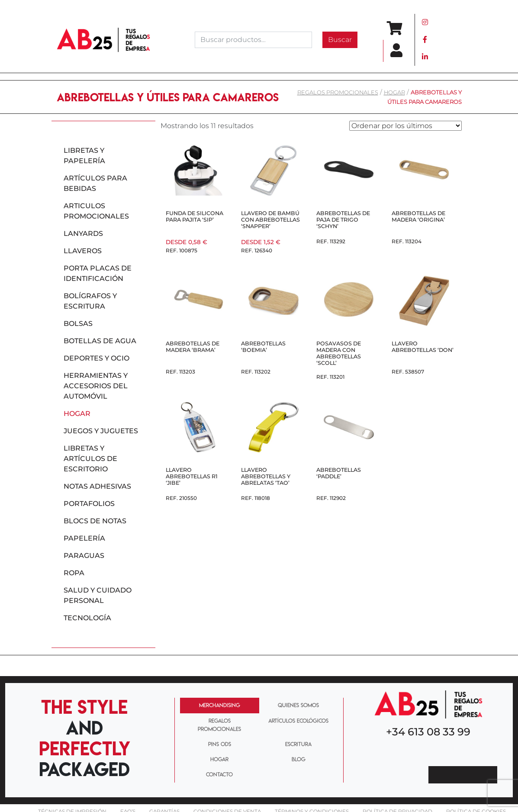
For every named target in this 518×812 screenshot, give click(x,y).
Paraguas (84, 556)
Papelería (84, 538)
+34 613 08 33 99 (428, 732)
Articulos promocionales (96, 211)
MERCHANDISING (220, 705)
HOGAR (219, 759)
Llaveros (83, 251)
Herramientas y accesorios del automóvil (96, 386)
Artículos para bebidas (95, 183)
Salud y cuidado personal (98, 595)
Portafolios (89, 504)
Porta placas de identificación (98, 273)
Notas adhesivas (97, 486)
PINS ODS (220, 744)
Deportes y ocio (97, 358)
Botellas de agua (100, 341)
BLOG (299, 759)
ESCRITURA (298, 744)
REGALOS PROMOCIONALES (338, 92)
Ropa (74, 573)
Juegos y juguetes (101, 431)
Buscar (340, 40)
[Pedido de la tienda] (405, 126)
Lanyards (83, 234)
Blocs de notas (95, 521)
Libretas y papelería (84, 156)
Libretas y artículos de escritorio (90, 459)
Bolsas (78, 324)
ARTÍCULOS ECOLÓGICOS (298, 721)
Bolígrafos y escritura (90, 301)
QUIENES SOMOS (298, 705)
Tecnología (87, 618)
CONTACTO (219, 774)
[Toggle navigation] (449, 40)
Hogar (394, 92)
